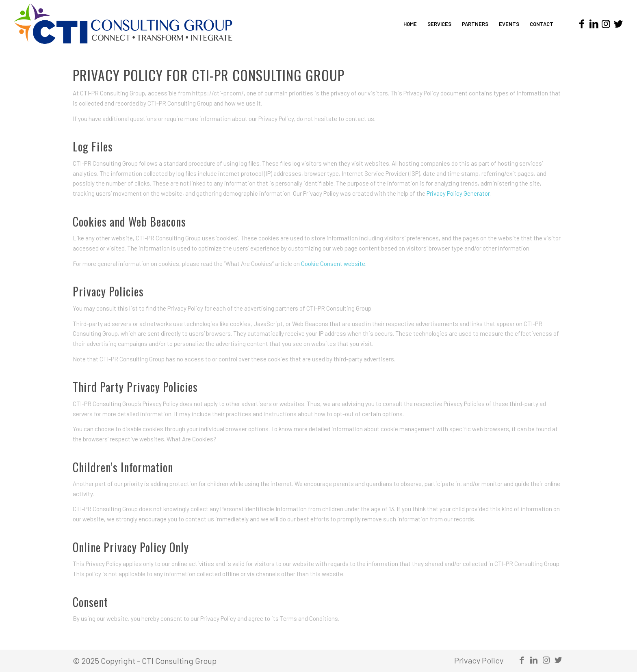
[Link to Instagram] (606, 24)
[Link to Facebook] (582, 24)
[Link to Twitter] (618, 24)
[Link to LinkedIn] (594, 24)
